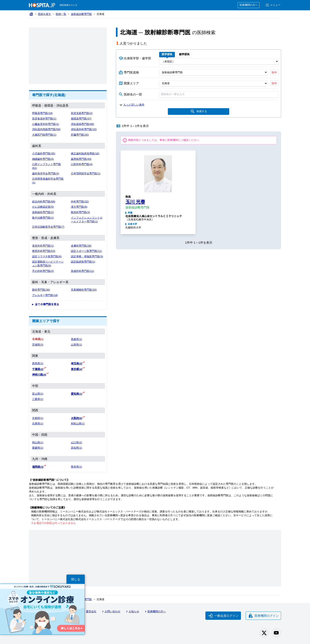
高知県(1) (76, 448)
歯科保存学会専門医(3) (46, 173)
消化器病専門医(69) (82, 124)
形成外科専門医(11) (82, 271)
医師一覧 (61, 14)
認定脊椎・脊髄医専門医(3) (87, 256)
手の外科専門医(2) (43, 271)
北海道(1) (38, 339)
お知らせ (132, 612)
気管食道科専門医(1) (44, 119)
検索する (199, 111)
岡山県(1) (38, 442)
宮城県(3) (38, 345)
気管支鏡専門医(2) (82, 113)
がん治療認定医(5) (43, 207)
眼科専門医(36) (41, 290)
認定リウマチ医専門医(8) (47, 256)
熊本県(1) (76, 467)
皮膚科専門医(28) (81, 246)
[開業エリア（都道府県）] (213, 83)
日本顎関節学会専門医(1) (86, 173)
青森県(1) (76, 339)
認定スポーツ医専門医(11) (86, 251)
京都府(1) (38, 418)
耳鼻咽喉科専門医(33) (84, 290)
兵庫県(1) (38, 424)
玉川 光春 (135, 202)
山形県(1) (76, 345)
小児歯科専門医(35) (44, 153)
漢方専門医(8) (79, 207)
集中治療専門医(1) (43, 218)
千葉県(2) (38, 369)
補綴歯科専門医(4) (43, 159)
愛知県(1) (77, 394)
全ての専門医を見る (47, 304)
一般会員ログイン (223, 616)
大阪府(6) (77, 418)
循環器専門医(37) (81, 119)
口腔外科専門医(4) (82, 164)
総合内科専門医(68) (44, 202)
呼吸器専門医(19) (42, 113)
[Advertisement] (68, 56)
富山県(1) (38, 394)
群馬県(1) (38, 363)
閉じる (76, 579)
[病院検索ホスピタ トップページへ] (42, 5)
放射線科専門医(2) (43, 212)
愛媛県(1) (38, 448)
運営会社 (89, 612)
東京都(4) (77, 369)
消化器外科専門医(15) (84, 129)
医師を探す (45, 14)
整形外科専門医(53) (44, 251)
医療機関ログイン (263, 616)
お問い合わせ (111, 612)
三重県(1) (38, 399)
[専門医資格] (213, 72)
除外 (274, 72)
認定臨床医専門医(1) (83, 262)
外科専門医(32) (80, 202)
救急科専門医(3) (80, 212)
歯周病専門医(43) (81, 159)
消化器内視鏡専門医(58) (46, 129)
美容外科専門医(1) (43, 246)
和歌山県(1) (78, 424)
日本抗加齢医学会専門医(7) (48, 227)
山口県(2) (76, 442)
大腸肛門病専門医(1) (44, 135)
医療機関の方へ (249, 5)
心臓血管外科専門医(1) (46, 124)
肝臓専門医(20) (80, 135)
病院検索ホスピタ (68, 5)
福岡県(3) (38, 467)
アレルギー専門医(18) (45, 295)
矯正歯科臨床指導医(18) (85, 153)
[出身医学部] (219, 61)
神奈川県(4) (39, 375)
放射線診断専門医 (81, 14)
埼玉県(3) (77, 364)
